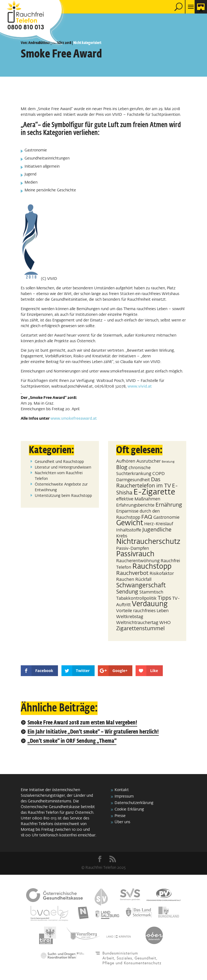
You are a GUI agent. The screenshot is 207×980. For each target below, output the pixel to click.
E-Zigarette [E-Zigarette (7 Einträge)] (154, 492)
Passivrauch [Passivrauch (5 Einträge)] (135, 554)
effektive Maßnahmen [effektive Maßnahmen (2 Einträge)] (138, 499)
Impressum (124, 796)
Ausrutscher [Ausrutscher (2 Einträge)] (149, 461)
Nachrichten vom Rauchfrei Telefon (59, 476)
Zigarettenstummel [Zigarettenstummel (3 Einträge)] (140, 629)
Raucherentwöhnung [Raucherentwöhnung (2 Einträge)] (138, 561)
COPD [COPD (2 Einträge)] (158, 474)
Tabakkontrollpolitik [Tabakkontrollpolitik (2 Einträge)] (136, 598)
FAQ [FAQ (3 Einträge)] (147, 517)
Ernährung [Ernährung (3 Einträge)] (169, 505)
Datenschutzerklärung (134, 803)
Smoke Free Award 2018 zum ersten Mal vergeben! (82, 723)
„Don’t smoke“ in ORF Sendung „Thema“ (72, 741)
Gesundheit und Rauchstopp (59, 462)
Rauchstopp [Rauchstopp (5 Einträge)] (152, 567)
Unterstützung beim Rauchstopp (63, 496)
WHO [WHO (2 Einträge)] (165, 623)
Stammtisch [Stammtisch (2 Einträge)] (151, 592)
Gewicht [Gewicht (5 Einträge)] (130, 523)
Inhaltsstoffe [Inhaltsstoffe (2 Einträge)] (129, 530)
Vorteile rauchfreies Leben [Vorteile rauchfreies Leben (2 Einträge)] (142, 611)
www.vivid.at (140, 386)
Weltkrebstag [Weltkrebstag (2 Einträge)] (130, 617)
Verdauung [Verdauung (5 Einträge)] (150, 604)
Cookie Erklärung (129, 809)
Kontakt (122, 790)
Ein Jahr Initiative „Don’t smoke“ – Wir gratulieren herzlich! (93, 732)
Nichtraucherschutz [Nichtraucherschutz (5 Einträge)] (148, 542)
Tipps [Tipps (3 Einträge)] (164, 598)
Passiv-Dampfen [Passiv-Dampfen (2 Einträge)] (133, 549)
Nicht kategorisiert (87, 43)
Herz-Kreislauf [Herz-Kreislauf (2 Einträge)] (159, 524)
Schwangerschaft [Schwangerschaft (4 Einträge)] (141, 586)
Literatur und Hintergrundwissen (63, 467)
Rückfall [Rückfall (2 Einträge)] (143, 580)
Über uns (122, 822)
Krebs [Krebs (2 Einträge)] (122, 536)
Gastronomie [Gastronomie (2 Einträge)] (166, 518)
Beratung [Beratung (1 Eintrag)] (168, 462)
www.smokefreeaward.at (74, 419)
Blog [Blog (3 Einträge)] (122, 467)
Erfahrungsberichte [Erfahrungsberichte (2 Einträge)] (135, 505)
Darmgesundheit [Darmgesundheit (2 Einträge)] (133, 480)
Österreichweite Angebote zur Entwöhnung (61, 487)
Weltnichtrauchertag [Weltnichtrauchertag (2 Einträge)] (137, 623)
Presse (120, 816)
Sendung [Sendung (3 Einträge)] (127, 592)
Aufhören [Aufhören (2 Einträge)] (126, 461)
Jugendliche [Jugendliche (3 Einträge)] (157, 530)
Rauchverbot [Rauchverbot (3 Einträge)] (132, 573)
